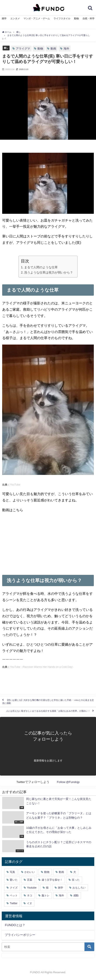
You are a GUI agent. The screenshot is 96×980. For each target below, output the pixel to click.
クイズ (14, 888)
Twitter (14, 903)
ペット (14, 895)
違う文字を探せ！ (52, 880)
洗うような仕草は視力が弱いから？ (49, 272)
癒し (6, 48)
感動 (76, 895)
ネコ (30, 895)
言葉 (30, 880)
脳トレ (45, 895)
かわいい (30, 872)
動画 (53, 49)
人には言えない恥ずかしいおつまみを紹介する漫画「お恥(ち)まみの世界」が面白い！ (48, 711)
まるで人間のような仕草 (41, 267)
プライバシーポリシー (20, 935)
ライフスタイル (62, 18)
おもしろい (79, 888)
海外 (66, 49)
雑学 (4, 18)
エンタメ (15, 18)
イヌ (29, 903)
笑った (76, 880)
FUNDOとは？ (15, 925)
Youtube (32, 888)
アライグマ (23, 49)
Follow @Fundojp (68, 782)
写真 (12, 872)
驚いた (14, 880)
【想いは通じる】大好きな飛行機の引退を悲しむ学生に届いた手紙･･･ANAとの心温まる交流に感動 (48, 702)
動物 (76, 18)
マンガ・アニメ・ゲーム (37, 18)
